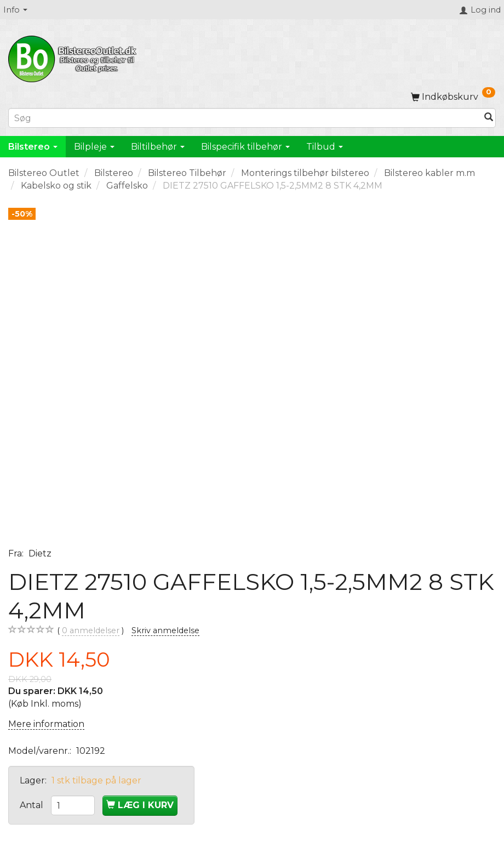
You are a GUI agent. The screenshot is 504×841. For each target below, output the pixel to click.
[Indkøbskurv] (453, 97)
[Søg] (489, 118)
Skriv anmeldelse (165, 630)
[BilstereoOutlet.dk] (74, 57)
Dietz (40, 553)
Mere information (46, 724)
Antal (33, 805)
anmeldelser (91, 631)
